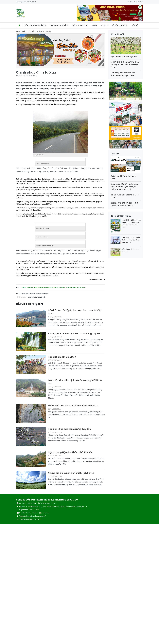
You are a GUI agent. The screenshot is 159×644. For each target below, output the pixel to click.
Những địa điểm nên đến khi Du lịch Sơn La (71, 593)
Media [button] (94, 25)
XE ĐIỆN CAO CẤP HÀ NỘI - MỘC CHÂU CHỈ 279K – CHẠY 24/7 (124, 204)
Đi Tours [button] (104, 25)
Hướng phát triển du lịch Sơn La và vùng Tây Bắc (75, 454)
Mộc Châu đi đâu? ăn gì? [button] (35, 25)
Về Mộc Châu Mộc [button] (120, 25)
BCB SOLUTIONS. (36, 640)
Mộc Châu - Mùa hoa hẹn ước (124, 57)
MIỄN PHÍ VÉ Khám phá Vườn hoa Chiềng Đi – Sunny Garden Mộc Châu (125, 65)
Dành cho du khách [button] (59, 25)
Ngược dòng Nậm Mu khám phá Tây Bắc (70, 573)
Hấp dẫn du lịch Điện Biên (62, 477)
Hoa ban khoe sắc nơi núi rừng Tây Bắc (69, 549)
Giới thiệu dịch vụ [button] (80, 25)
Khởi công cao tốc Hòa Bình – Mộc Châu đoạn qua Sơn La (124, 74)
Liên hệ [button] (135, 25)
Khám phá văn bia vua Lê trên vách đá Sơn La (73, 526)
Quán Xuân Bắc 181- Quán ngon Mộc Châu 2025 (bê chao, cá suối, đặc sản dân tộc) (124, 187)
